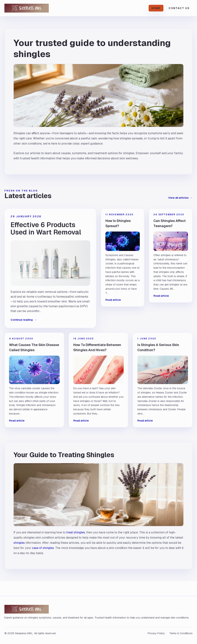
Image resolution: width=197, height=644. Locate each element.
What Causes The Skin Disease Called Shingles (34, 347)
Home (156, 8)
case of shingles (43, 548)
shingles (19, 543)
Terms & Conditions (181, 633)
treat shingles (76, 532)
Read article (113, 300)
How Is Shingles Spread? (118, 223)
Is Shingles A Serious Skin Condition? (158, 347)
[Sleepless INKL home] (34, 8)
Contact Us (179, 8)
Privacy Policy (156, 633)
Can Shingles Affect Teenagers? (170, 223)
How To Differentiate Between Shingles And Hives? (97, 347)
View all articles (180, 198)
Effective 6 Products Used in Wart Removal (46, 229)
